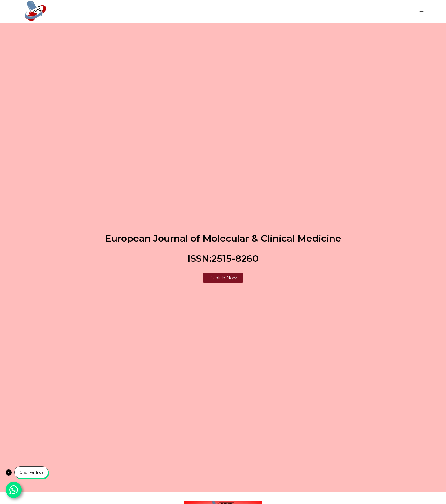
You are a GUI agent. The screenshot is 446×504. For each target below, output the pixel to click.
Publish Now (223, 278)
